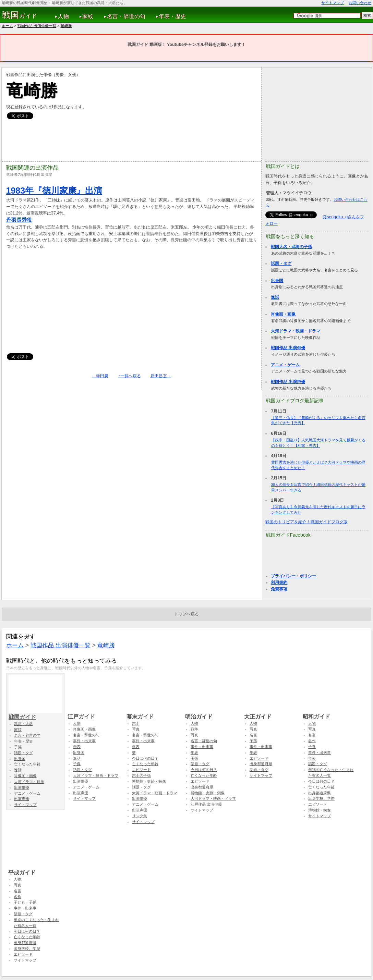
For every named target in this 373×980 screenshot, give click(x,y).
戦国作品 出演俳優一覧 (37, 26)
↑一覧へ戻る (129, 376)
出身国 (277, 281)
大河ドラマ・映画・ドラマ (296, 331)
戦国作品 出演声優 (288, 382)
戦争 (194, 729)
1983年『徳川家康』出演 (54, 191)
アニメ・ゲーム (285, 365)
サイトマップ (333, 3)
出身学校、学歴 (321, 798)
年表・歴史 (172, 16)
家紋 (88, 16)
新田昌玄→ (161, 376)
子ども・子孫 (25, 902)
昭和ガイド (329, 713)
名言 (253, 735)
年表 (77, 747)
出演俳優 (22, 787)
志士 (136, 723)
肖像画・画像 (283, 314)
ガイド (20, 15)
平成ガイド (35, 869)
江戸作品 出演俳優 (206, 804)
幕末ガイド (153, 713)
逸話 (275, 297)
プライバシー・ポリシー (293, 576)
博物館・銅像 (320, 810)
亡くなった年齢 (27, 764)
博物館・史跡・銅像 (149, 781)
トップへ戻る (186, 614)
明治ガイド (212, 713)
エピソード (141, 770)
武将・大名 (23, 724)
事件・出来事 (84, 741)
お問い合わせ (360, 3)
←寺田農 (100, 376)
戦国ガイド (35, 714)
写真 (136, 729)
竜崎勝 (66, 26)
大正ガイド (271, 713)
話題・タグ (281, 264)
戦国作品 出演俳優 (288, 348)
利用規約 (279, 583)
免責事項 (279, 589)
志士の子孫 (141, 775)
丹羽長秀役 (19, 220)
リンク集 (140, 816)
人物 (63, 16)
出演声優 (22, 799)
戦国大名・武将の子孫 (291, 247)
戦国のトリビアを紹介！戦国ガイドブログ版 (306, 522)
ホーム (7, 26)
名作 (312, 741)
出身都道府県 (202, 787)
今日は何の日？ (145, 758)
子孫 (18, 747)
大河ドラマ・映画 (29, 782)
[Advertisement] (131, 140)
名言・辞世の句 (126, 16)
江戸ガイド (94, 713)
